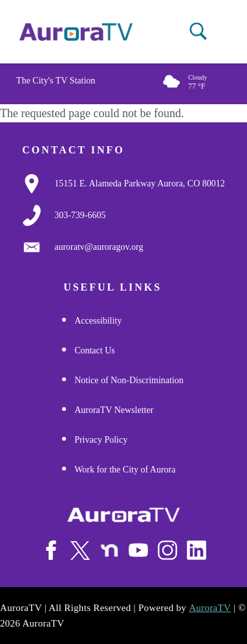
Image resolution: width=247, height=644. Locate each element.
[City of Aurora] (124, 515)
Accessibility (98, 321)
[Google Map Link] (140, 184)
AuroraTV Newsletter (114, 410)
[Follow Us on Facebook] (51, 550)
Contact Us (95, 350)
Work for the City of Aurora (125, 470)
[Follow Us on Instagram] (167, 550)
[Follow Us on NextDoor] (109, 551)
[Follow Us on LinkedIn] (197, 550)
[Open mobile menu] (229, 32)
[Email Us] (99, 247)
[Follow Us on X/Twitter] (80, 550)
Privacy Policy (101, 440)
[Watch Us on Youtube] (138, 550)
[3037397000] (80, 216)
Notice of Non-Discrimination (129, 380)
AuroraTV (210, 608)
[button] (198, 31)
